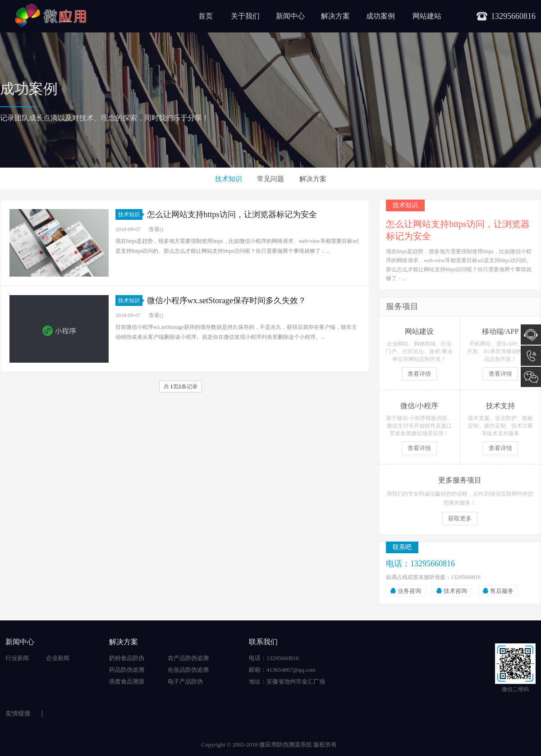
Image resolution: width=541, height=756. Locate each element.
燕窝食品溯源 (127, 681)
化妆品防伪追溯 (188, 670)
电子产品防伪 (185, 681)
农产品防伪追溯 (188, 658)
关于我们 (245, 16)
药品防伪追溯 (127, 670)
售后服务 (502, 591)
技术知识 (229, 179)
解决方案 (335, 16)
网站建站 (427, 16)
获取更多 (460, 518)
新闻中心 (290, 16)
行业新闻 (17, 658)
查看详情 (419, 374)
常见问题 (270, 179)
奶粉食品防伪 (127, 658)
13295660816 (531, 356)
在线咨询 (531, 335)
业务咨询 (409, 591)
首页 (206, 16)
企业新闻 (58, 658)
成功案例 (381, 16)
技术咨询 (455, 591)
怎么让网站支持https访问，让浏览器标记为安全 (232, 214)
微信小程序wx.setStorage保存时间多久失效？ (227, 301)
